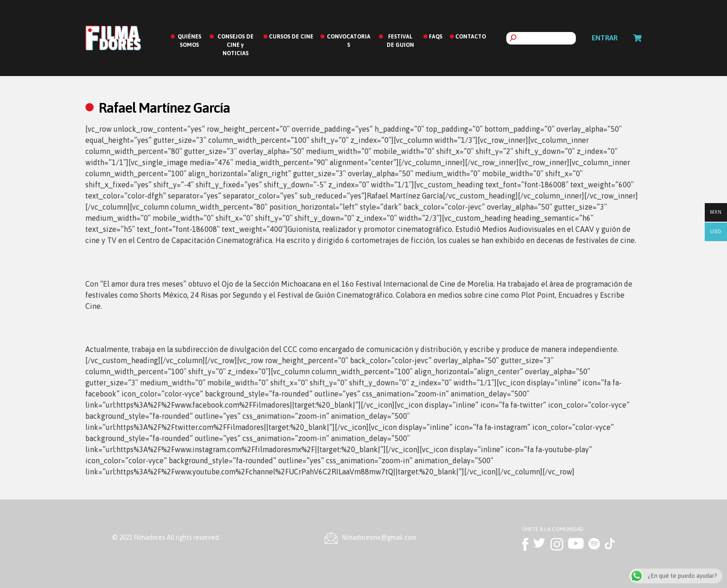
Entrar (605, 38)
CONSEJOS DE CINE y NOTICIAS (236, 45)
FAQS (436, 37)
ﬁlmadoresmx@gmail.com (379, 537)
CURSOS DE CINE (291, 37)
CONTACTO (471, 37)
